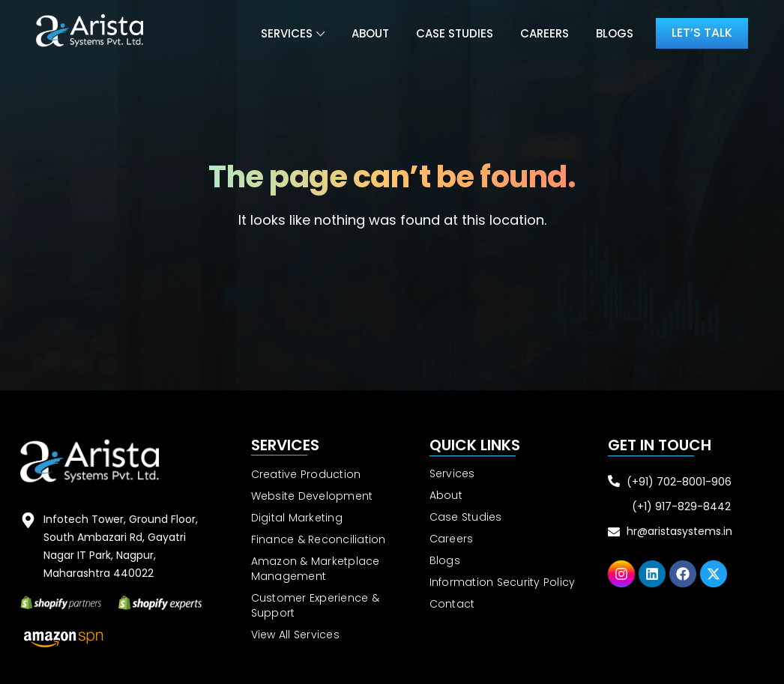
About (370, 33)
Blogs (615, 33)
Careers (545, 33)
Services (287, 33)
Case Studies (455, 33)
